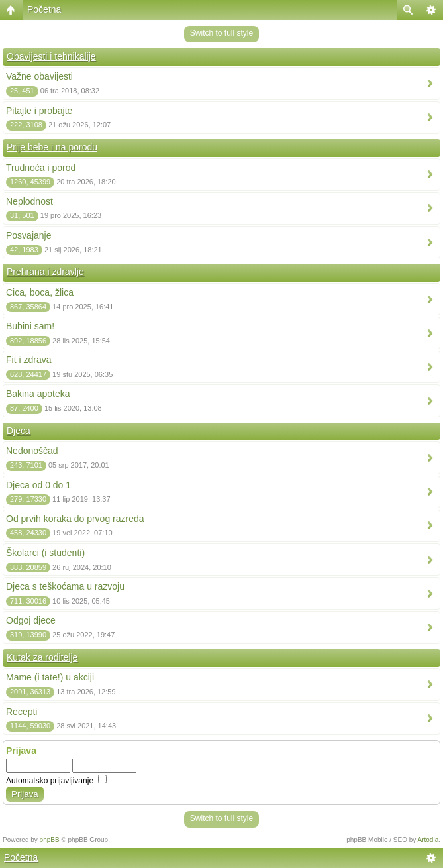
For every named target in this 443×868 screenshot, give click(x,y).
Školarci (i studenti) (45, 553)
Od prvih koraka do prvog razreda (75, 519)
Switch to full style (221, 33)
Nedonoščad (32, 451)
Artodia (428, 840)
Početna (44, 9)
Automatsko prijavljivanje (56, 781)
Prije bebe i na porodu (52, 147)
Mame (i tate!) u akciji (50, 677)
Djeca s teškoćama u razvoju (65, 586)
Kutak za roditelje (42, 657)
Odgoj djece (31, 620)
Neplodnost (29, 201)
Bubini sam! (30, 326)
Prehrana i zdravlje (45, 272)
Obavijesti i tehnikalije (51, 56)
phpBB (50, 840)
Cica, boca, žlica (40, 292)
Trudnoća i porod (41, 168)
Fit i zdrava (28, 360)
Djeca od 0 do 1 (38, 485)
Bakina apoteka (38, 394)
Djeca (19, 431)
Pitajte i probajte (39, 111)
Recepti (22, 712)
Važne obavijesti (39, 76)
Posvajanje (29, 235)
